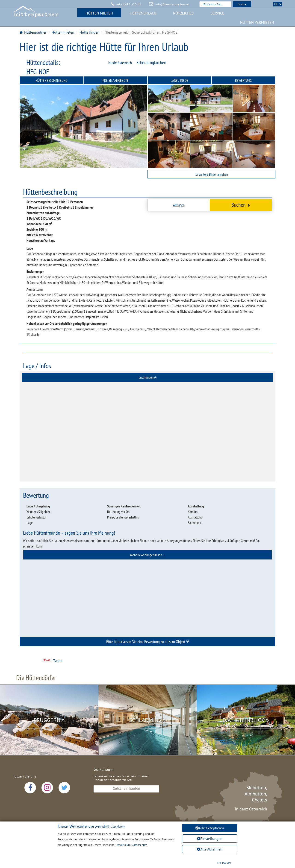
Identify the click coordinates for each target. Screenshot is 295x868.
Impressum (143, 840)
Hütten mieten (99, 15)
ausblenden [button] (148, 377)
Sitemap (182, 840)
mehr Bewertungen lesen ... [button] (147, 555)
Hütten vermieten (257, 24)
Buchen (241, 205)
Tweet (58, 661)
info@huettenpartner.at (172, 4)
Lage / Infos (179, 80)
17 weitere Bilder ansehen (212, 174)
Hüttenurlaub (143, 15)
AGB (163, 840)
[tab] (147, 377)
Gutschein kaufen (126, 788)
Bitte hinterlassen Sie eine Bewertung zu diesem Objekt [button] (148, 642)
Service (217, 15)
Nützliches (183, 15)
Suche (242, 4)
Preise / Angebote (116, 80)
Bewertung (243, 80)
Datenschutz (116, 840)
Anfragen (179, 205)
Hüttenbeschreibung (52, 80)
